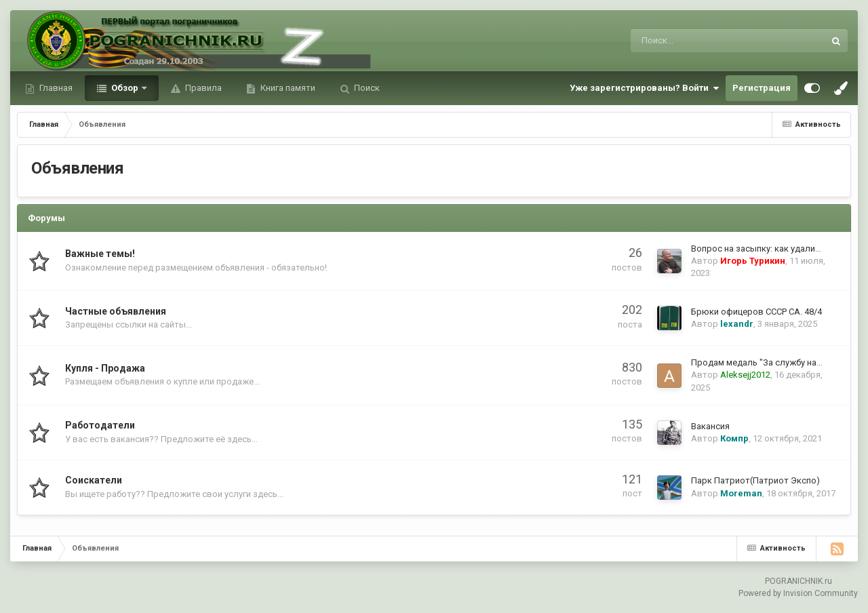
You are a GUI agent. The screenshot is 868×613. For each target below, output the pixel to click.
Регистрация (762, 88)
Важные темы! (100, 254)
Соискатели (94, 480)
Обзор (125, 88)
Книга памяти (287, 88)
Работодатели (100, 425)
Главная (55, 88)
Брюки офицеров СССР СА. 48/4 (756, 312)
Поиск (366, 88)
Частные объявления (116, 311)
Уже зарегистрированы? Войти (644, 88)
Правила (202, 88)
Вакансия (710, 426)
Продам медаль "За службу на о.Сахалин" (777, 362)
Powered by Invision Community (798, 593)
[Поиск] (692, 41)
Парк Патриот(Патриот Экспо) (755, 480)
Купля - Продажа (105, 368)
